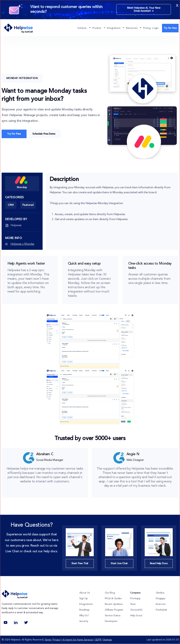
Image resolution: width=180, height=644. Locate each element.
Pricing (147, 28)
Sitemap (107, 640)
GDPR (98, 640)
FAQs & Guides (113, 598)
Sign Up (84, 598)
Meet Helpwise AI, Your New (144, 9)
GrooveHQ (136, 610)
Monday (21, 182)
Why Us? (84, 616)
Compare (135, 593)
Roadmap (84, 610)
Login (155, 28)
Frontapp (135, 598)
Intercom (161, 604)
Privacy (57, 640)
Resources (132, 28)
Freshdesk (161, 610)
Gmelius (160, 593)
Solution (82, 28)
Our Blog (110, 593)
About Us (85, 593)
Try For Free (14, 134)
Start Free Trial (80, 563)
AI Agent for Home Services (78, 640)
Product (97, 28)
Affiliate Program (114, 610)
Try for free (170, 28)
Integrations (114, 28)
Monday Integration (22, 78)
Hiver (133, 604)
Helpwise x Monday (23, 244)
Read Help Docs (159, 563)
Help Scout (136, 616)
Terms (48, 640)
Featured (28, 205)
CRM (11, 205)
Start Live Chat (119, 563)
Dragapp (161, 598)
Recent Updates (114, 604)
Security (84, 621)
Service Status (113, 616)
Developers (111, 621)
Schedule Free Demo (44, 134)
